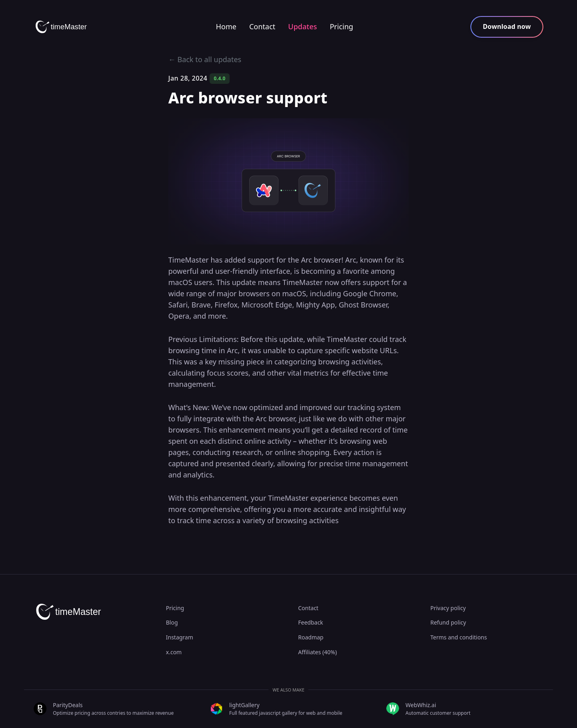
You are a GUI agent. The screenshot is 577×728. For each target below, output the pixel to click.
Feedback (311, 622)
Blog (172, 622)
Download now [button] (507, 26)
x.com (174, 652)
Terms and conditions (459, 637)
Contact (262, 26)
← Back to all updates (205, 59)
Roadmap (311, 637)
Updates (303, 26)
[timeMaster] (64, 27)
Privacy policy (448, 608)
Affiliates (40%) (318, 652)
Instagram (180, 637)
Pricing (341, 26)
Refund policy (448, 622)
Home (226, 26)
